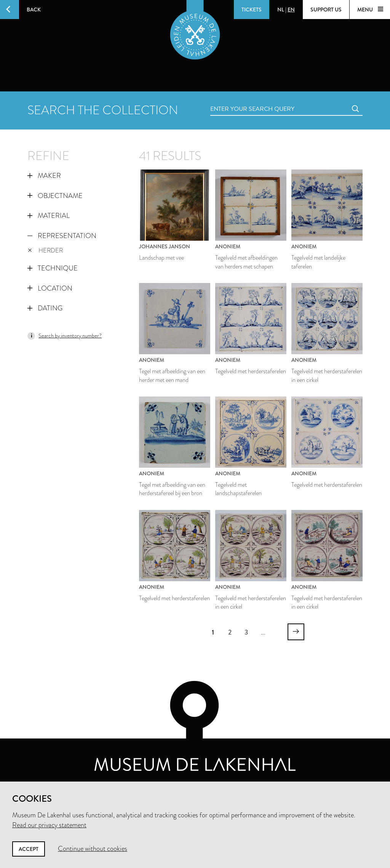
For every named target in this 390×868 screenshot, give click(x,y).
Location (50, 288)
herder (45, 250)
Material (49, 216)
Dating (45, 308)
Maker (44, 176)
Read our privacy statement (49, 825)
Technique (53, 268)
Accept (29, 849)
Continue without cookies (93, 849)
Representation (62, 236)
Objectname (55, 196)
